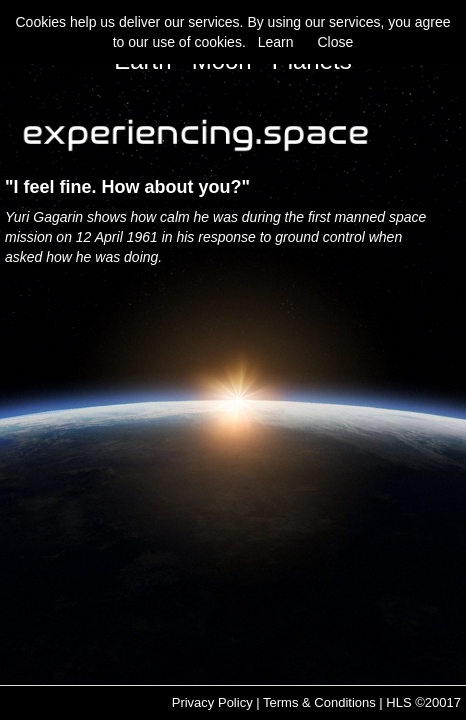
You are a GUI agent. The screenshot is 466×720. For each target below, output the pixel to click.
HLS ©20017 (423, 702)
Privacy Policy (212, 702)
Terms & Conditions (319, 702)
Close (335, 42)
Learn (276, 42)
